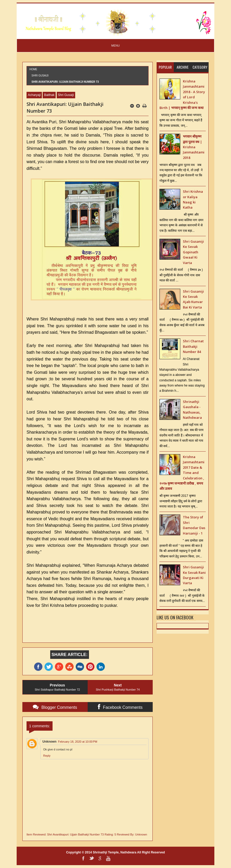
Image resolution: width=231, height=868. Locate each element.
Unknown (49, 742)
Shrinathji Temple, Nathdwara (114, 852)
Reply (47, 756)
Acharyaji (34, 95)
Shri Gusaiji (40, 76)
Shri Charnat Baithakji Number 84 (193, 346)
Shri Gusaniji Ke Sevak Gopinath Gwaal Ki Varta (193, 252)
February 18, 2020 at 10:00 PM (78, 742)
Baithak (49, 95)
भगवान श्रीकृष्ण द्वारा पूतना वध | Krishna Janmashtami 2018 (194, 147)
